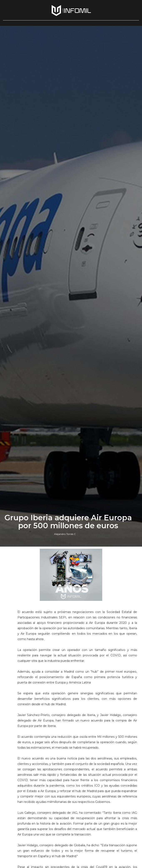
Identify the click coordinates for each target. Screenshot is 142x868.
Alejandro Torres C (65, 534)
